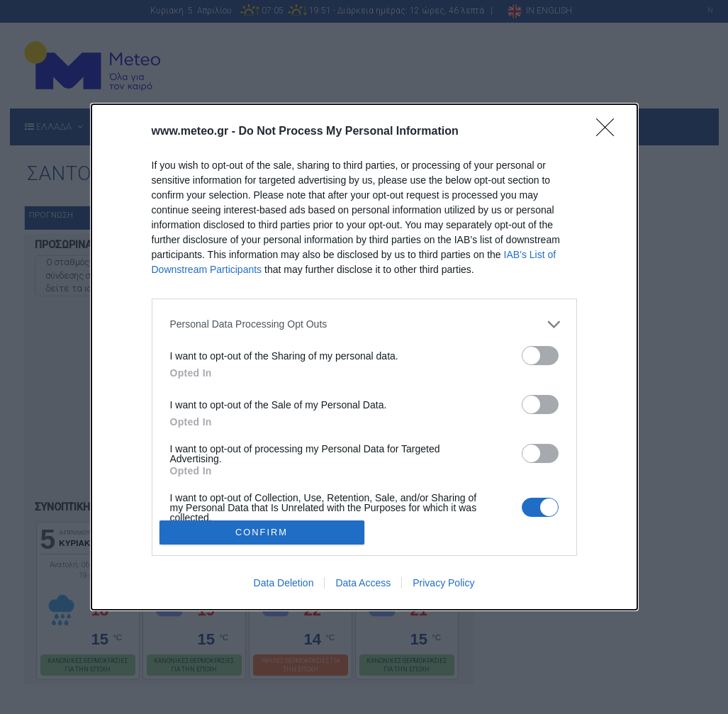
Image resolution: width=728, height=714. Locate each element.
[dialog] (364, 357)
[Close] (610, 132)
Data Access (363, 583)
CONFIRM (262, 533)
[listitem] (364, 324)
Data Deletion (284, 583)
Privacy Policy (443, 583)
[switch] (540, 356)
